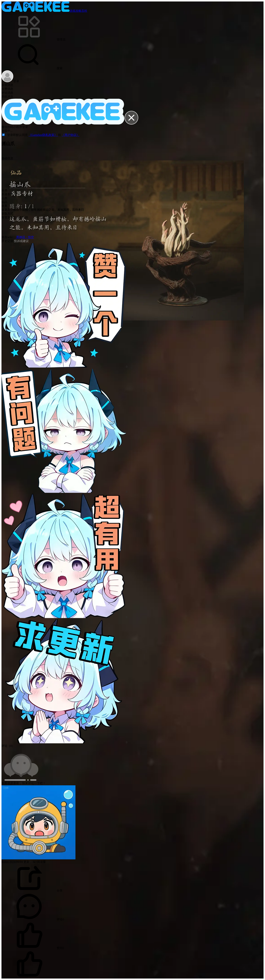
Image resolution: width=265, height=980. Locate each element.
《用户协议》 (70, 135)
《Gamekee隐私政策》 (43, 135)
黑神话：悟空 (25, 237)
